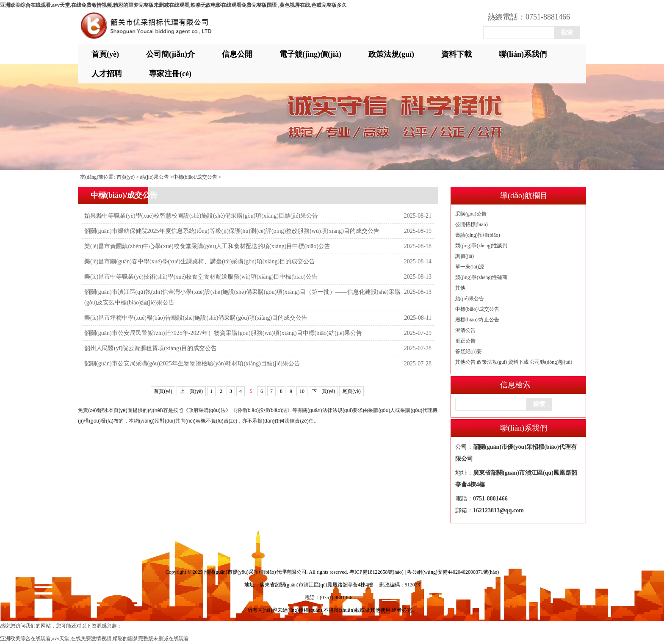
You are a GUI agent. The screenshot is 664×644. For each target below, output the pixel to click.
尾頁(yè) (351, 391)
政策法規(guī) (391, 54)
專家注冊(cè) (170, 74)
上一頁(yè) (191, 391)
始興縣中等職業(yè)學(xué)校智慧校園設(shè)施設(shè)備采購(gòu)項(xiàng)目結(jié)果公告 (201, 216)
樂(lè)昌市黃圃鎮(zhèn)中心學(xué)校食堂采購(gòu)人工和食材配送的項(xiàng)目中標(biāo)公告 (207, 246)
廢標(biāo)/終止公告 (477, 320)
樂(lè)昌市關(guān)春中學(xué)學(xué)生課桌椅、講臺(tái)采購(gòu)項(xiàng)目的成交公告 (200, 261)
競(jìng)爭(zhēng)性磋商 (481, 277)
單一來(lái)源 (470, 267)
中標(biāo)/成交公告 (477, 309)
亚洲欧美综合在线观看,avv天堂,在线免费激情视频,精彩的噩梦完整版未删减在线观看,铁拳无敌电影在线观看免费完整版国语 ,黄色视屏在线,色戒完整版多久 (173, 5)
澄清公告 (465, 330)
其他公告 (465, 362)
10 (302, 391)
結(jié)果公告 (470, 299)
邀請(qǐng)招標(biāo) (478, 235)
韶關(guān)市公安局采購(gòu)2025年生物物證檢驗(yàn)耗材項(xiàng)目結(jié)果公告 (192, 363)
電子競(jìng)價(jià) (310, 54)
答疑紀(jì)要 (469, 351)
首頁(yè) (105, 54)
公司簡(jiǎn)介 (170, 54)
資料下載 (456, 54)
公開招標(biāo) (472, 224)
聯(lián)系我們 (523, 54)
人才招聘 (107, 74)
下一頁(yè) (323, 391)
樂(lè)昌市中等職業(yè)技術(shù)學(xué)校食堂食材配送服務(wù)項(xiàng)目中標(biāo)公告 (201, 277)
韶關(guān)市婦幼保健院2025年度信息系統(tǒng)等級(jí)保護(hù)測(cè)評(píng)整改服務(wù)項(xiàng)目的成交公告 (232, 231)
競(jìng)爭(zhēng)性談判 (481, 246)
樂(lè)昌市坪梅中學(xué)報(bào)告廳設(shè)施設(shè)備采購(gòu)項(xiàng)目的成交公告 (196, 318)
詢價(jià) (465, 256)
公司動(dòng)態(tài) (551, 362)
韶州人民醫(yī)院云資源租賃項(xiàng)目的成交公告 (151, 348)
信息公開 (237, 54)
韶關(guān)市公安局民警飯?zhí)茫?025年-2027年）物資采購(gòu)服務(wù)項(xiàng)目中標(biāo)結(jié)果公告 (223, 333)
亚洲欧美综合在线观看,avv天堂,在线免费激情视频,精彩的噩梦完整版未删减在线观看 (94, 638)
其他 (460, 288)
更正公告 (465, 341)
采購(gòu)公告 (471, 214)
